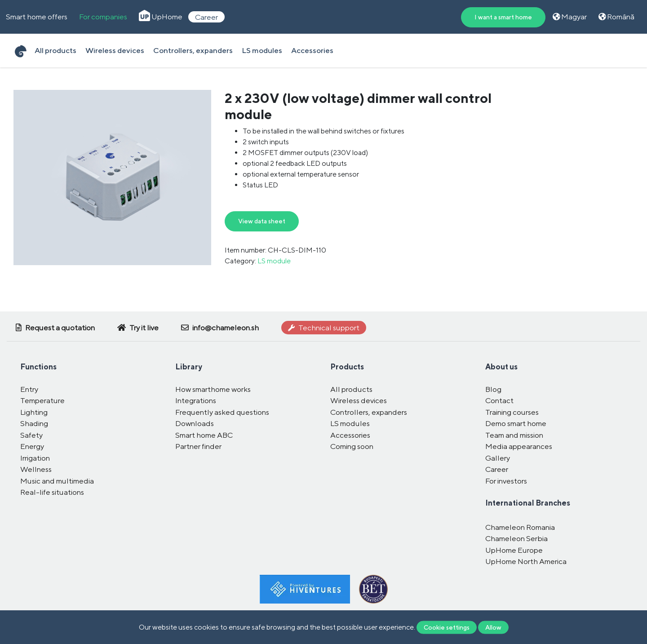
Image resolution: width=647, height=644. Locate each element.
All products (55, 50)
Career (206, 17)
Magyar (570, 17)
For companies (103, 17)
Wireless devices (115, 50)
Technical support (324, 328)
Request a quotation (55, 328)
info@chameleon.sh (220, 328)
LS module (274, 261)
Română (616, 17)
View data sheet (262, 221)
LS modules (262, 50)
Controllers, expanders (193, 50)
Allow (493, 627)
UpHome (161, 17)
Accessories (312, 50)
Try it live (138, 328)
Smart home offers (37, 17)
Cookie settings (447, 627)
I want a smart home (503, 17)
